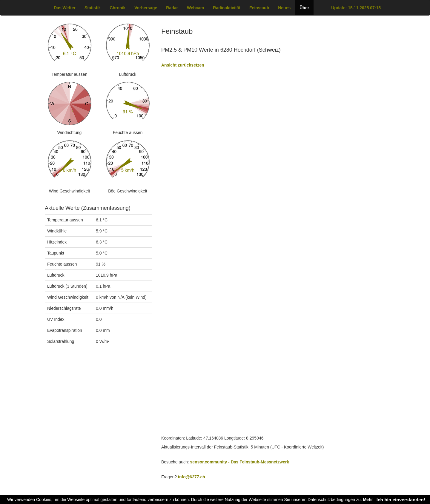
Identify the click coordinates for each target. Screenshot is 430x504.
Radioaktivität (227, 8)
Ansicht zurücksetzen (183, 65)
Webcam (195, 8)
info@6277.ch (192, 477)
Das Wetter (65, 8)
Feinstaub (259, 8)
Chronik (118, 8)
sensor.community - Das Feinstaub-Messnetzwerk (240, 462)
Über (304, 8)
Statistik (93, 8)
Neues (284, 8)
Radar (172, 8)
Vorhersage (146, 8)
